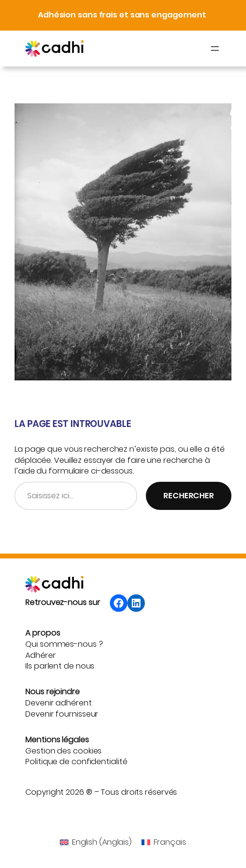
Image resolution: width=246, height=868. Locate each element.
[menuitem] (96, 843)
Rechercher (189, 496)
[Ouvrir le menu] (215, 49)
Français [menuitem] (170, 842)
